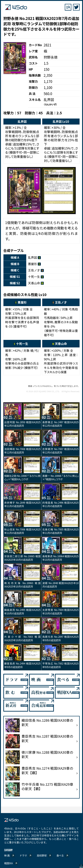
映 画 (7, 855)
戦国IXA (8, 863)
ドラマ (23, 855)
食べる (60, 855)
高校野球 (42, 855)
